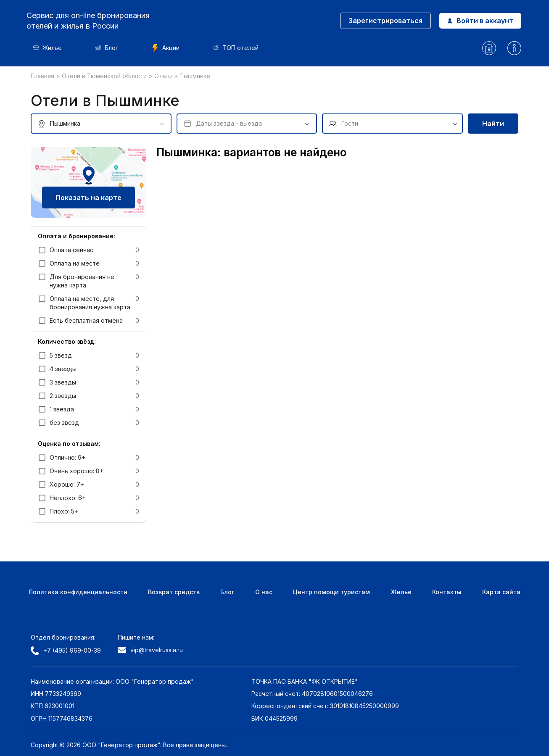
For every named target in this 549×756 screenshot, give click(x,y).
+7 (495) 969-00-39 (66, 651)
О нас (264, 592)
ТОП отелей (240, 48)
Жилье (51, 48)
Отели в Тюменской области (105, 76)
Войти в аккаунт (477, 21)
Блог (111, 48)
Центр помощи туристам (331, 592)
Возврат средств (174, 592)
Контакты (447, 592)
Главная (43, 76)
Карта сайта (501, 592)
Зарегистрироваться (383, 21)
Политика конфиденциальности (78, 592)
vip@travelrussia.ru (150, 650)
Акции (170, 48)
